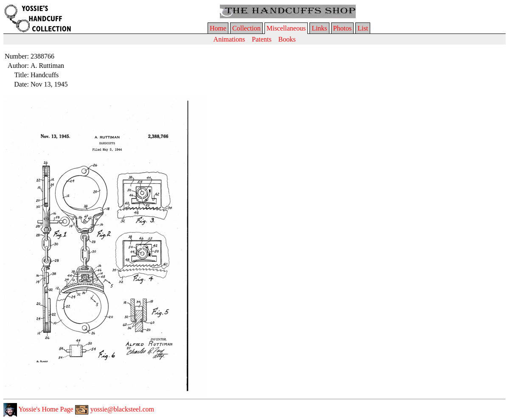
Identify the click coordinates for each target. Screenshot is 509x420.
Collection (246, 28)
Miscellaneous (286, 28)
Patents (262, 39)
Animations (229, 39)
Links (319, 28)
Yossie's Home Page (38, 409)
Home (218, 28)
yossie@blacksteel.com (115, 409)
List (363, 28)
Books (287, 39)
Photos (343, 28)
